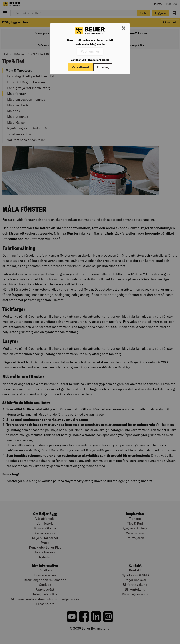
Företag (103, 67)
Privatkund (80, 67)
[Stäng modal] (124, 28)
